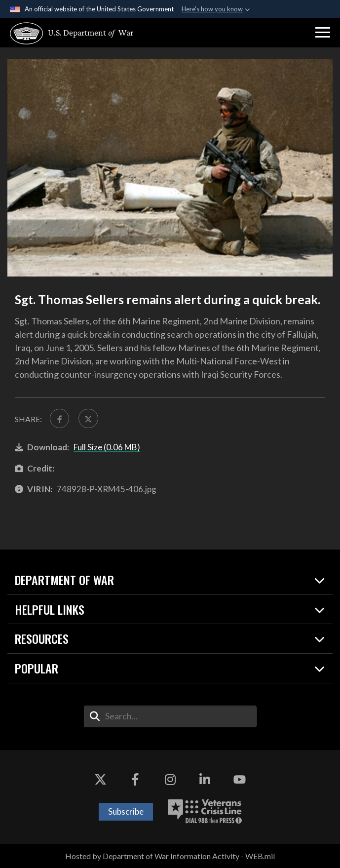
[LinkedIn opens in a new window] (205, 780)
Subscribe (126, 811)
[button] (323, 33)
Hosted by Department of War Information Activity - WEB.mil (170, 856)
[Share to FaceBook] (59, 418)
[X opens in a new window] (100, 780)
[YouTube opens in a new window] (240, 780)
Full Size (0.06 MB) (107, 447)
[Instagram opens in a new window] (170, 780)
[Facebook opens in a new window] (135, 780)
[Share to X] (88, 418)
